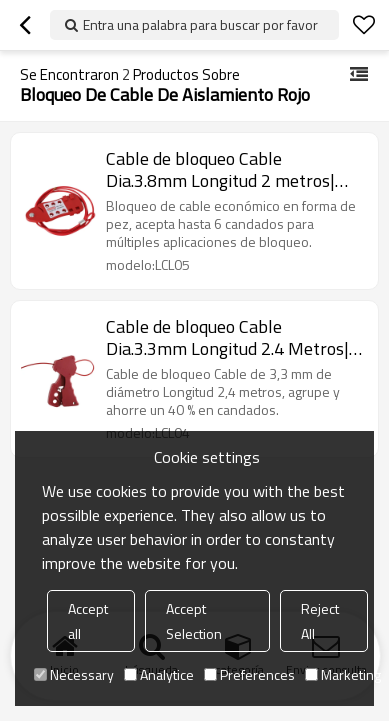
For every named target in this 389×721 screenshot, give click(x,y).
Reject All (320, 621)
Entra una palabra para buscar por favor (200, 24)
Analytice (159, 674)
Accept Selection (194, 621)
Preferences (249, 674)
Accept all (88, 621)
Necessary (74, 674)
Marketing (343, 674)
